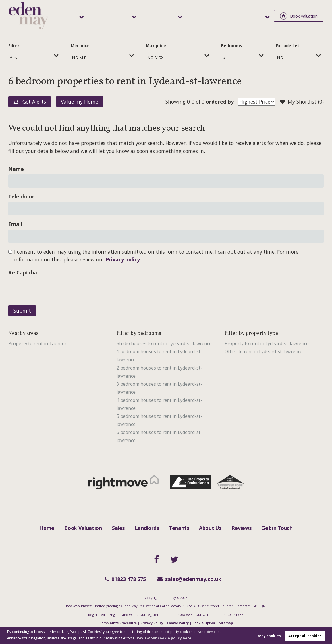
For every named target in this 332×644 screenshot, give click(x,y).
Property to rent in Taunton (38, 343)
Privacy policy (123, 259)
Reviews (242, 528)
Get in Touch (277, 528)
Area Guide (228, 16)
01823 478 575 (125, 579)
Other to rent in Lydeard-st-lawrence (264, 351)
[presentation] (52, 289)
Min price (80, 46)
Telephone (22, 196)
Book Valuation (83, 528)
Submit (22, 311)
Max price (156, 46)
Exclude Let (287, 46)
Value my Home (79, 102)
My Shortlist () (302, 102)
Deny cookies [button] (269, 636)
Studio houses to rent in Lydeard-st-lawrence (164, 343)
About (256, 16)
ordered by (220, 102)
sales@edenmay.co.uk (189, 579)
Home (47, 528)
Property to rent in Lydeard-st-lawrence (267, 343)
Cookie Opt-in (204, 623)
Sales (122, 16)
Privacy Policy (152, 623)
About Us (210, 528)
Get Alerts (30, 102)
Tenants (191, 16)
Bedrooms (232, 46)
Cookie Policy (178, 623)
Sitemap (226, 623)
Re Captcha (23, 272)
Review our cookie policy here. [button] (165, 638)
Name (16, 169)
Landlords (155, 16)
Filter (14, 46)
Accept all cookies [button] (305, 636)
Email (15, 224)
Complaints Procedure (118, 623)
